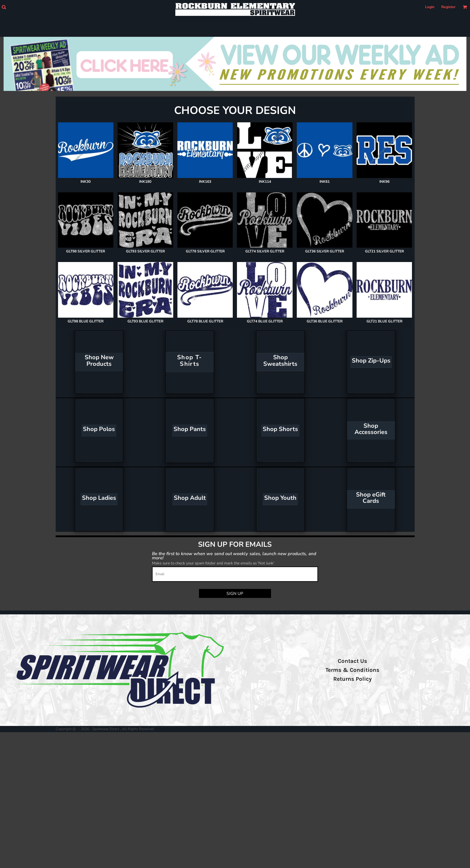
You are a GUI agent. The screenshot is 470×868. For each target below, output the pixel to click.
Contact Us (352, 661)
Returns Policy (352, 679)
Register (448, 7)
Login (430, 7)
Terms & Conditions (352, 670)
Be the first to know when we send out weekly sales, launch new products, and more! (234, 556)
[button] (4, 7)
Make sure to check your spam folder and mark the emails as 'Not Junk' (213, 563)
